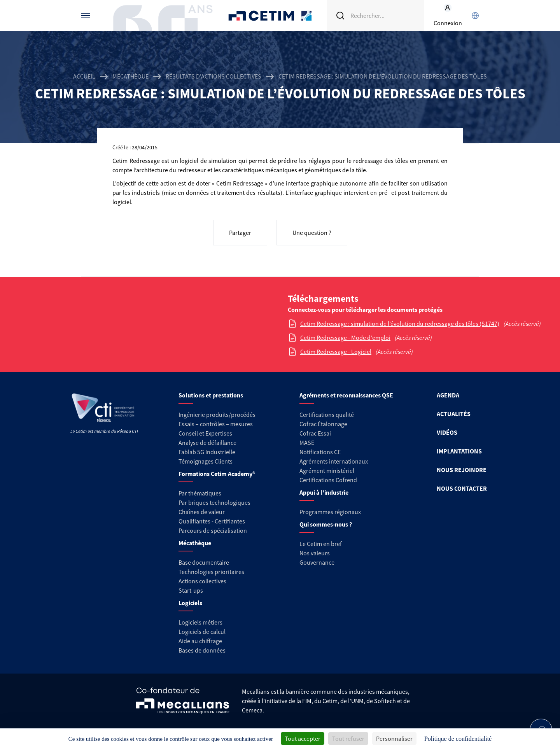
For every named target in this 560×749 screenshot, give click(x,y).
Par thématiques (200, 493)
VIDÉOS (447, 432)
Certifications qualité (327, 415)
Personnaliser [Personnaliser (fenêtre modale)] (394, 738)
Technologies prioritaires (211, 572)
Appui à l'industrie (324, 492)
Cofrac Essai (315, 433)
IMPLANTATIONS (459, 451)
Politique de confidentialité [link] (458, 739)
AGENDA (448, 395)
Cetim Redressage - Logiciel (336, 352)
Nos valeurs (315, 553)
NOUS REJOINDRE (462, 470)
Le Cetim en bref (321, 544)
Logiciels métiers (200, 622)
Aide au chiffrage (200, 641)
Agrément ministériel (327, 471)
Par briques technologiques (214, 502)
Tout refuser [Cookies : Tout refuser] (348, 738)
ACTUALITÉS (454, 414)
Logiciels (190, 603)
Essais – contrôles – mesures (216, 424)
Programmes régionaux (330, 512)
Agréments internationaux (334, 461)
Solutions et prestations (211, 395)
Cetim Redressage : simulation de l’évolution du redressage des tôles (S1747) (400, 324)
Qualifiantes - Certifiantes (212, 521)
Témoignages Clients (206, 461)
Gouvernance (317, 562)
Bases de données (202, 650)
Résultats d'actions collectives (213, 76)
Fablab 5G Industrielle (207, 452)
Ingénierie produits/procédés (217, 415)
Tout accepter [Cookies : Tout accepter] (303, 738)
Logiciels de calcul (202, 632)
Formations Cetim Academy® (217, 474)
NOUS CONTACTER (462, 488)
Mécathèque (130, 76)
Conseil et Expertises (205, 433)
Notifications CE (320, 452)
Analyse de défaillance (207, 443)
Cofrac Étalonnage (323, 424)
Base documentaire (204, 562)
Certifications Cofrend (328, 480)
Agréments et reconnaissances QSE (346, 395)
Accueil (84, 76)
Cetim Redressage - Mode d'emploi (345, 338)
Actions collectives (202, 581)
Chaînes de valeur (202, 512)
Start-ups (191, 590)
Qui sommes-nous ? (326, 524)
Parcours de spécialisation (213, 530)
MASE (307, 443)
